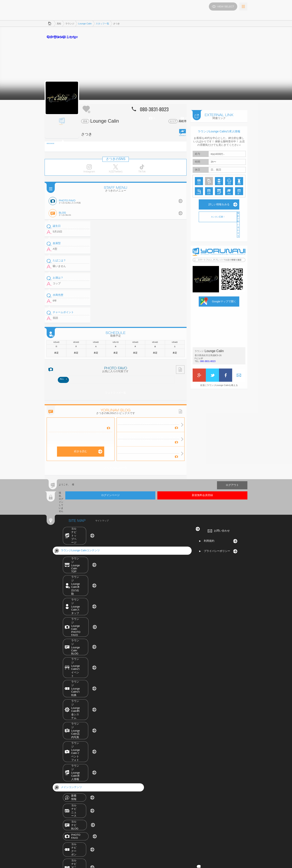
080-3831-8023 (208, 357)
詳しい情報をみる (219, 200)
